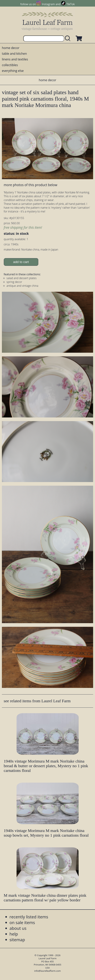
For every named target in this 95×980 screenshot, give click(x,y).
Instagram (48, 4)
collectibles (10, 65)
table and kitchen (14, 54)
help (14, 934)
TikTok (71, 4)
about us (18, 928)
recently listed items (29, 917)
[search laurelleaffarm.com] (68, 39)
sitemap (17, 940)
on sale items (22, 922)
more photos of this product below (31, 185)
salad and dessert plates (22, 278)
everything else (13, 71)
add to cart (21, 262)
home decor (11, 48)
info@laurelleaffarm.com (48, 971)
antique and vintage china (22, 286)
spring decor (14, 282)
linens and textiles (15, 59)
